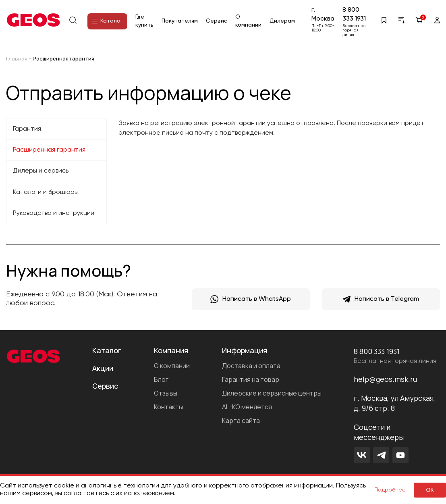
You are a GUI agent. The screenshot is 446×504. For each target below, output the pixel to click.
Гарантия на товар (251, 379)
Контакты (168, 407)
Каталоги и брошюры (46, 192)
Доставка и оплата (251, 366)
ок (430, 490)
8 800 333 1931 (354, 15)
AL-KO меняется (247, 407)
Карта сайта (241, 421)
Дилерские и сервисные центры (272, 393)
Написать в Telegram (381, 299)
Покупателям (180, 21)
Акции (103, 368)
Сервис (217, 21)
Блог (161, 379)
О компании (172, 366)
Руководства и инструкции (54, 213)
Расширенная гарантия (49, 150)
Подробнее (390, 490)
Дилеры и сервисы (41, 171)
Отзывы (166, 393)
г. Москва (323, 15)
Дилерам (282, 21)
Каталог (107, 21)
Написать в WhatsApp (251, 299)
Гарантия (27, 129)
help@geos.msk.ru (385, 379)
